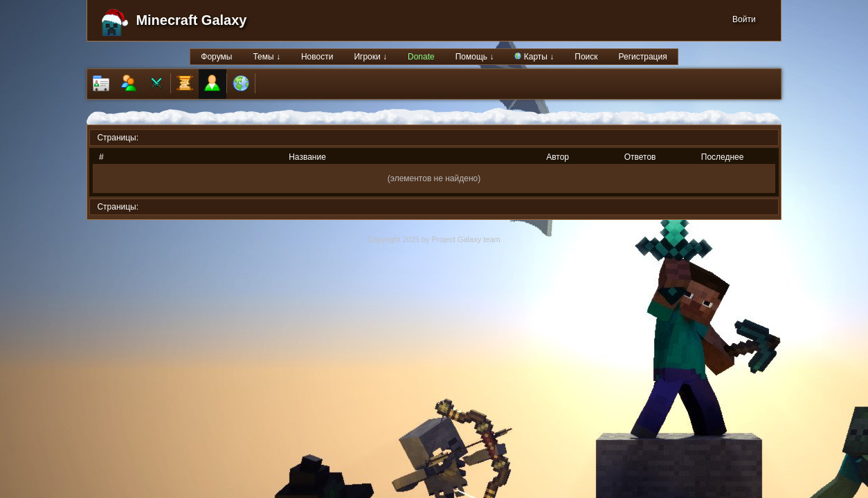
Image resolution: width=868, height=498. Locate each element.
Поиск (586, 57)
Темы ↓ (266, 57)
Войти (744, 19)
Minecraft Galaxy (191, 20)
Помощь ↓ (475, 57)
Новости (317, 57)
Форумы (216, 57)
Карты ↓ (534, 57)
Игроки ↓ (370, 57)
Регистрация (643, 57)
